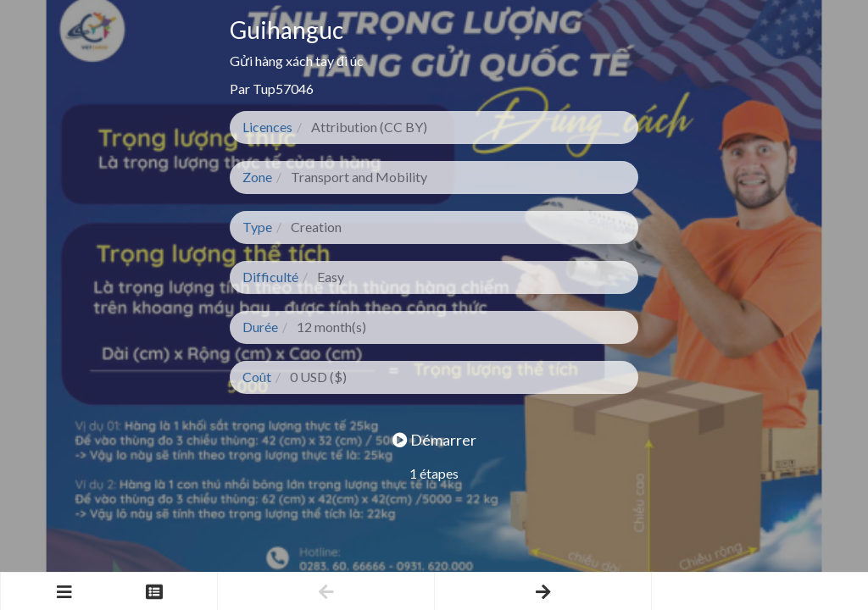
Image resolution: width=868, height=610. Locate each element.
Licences (267, 127)
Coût (257, 377)
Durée (260, 327)
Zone (257, 177)
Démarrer (434, 440)
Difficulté (270, 277)
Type (257, 227)
